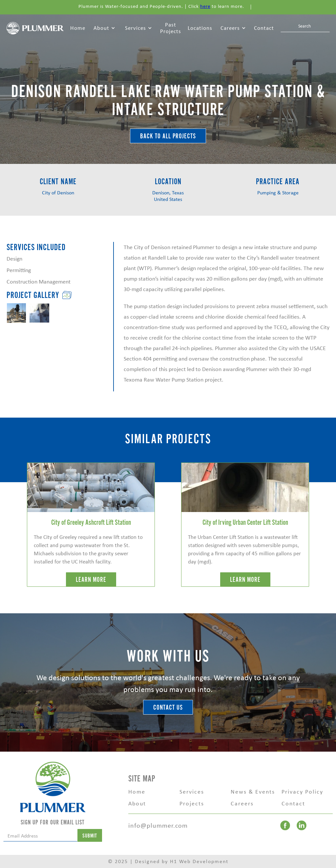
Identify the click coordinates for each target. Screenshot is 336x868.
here (205, 6)
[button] (104, 28)
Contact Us (168, 708)
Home (78, 28)
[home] (35, 28)
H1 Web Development (199, 861)
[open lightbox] (16, 313)
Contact (264, 28)
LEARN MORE (91, 580)
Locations (200, 28)
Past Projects (171, 28)
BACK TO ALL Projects (168, 136)
